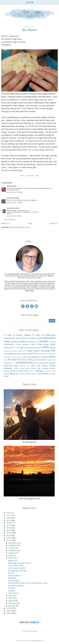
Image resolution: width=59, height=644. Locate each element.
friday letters (33, 351)
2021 (9, 515)
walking (12, 374)
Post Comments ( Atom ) (21, 227)
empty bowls (34, 348)
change (18, 344)
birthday (22, 342)
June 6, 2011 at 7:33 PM (14, 216)
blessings (30, 342)
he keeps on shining (16, 586)
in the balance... (14, 593)
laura (52, 357)
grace (6, 354)
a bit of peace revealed (17, 568)
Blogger (34, 631)
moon (14, 363)
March (11, 601)
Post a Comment (10, 220)
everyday (12, 591)
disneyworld (8, 348)
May (10, 596)
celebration (9, 344)
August (11, 553)
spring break (25, 368)
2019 (9, 520)
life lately (12, 360)
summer (52, 368)
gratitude (33, 354)
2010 (9, 608)
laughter (45, 357)
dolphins (16, 348)
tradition (32, 371)
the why (11, 573)
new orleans (44, 363)
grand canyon (23, 354)
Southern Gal (11, 198)
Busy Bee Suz (11, 208)
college (46, 344)
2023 (9, 513)
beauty (15, 342)
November (13, 545)
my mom (36, 363)
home (43, 354)
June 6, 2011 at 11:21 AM (15, 192)
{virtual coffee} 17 (15, 576)
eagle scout (24, 348)
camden (30, 176)
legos (5, 360)
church (33, 344)
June (11, 558)
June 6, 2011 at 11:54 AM (15, 203)
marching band (32, 360)
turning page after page (17, 571)
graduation (13, 354)
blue (36, 342)
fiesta (6, 351)
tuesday (39, 371)
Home (30, 224)
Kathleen (10, 186)
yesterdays (43, 374)
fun (53, 351)
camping (52, 342)
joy (28, 357)
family (52, 347)
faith (46, 347)
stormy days (36, 368)
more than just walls (16, 565)
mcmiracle (42, 360)
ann (29, 338)
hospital (52, 354)
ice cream (7, 357)
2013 (9, 535)
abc (14, 338)
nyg (50, 363)
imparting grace (17, 357)
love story (21, 360)
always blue (12, 561)
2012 (9, 538)
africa (24, 338)
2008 (9, 613)
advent (18, 338)
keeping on (36, 357)
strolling (45, 368)
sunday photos (10, 371)
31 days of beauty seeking (17, 335)
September (13, 550)
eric (41, 347)
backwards (12, 578)
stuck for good (14, 581)
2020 (9, 518)
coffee (40, 344)
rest (28, 366)
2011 (9, 540)
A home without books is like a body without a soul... (28, 583)
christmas (26, 344)
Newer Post (6, 224)
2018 (9, 523)
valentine (47, 371)
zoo (50, 374)
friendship (45, 351)
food (25, 351)
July (10, 555)
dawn (53, 344)
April (10, 598)
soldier (16, 368)
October (12, 548)
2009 (9, 611)
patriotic (23, 366)
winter (29, 374)
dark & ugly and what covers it (20, 563)
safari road (35, 366)
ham (39, 354)
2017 (9, 525)
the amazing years (30, 442)
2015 (9, 530)
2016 (9, 528)
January (12, 606)
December (13, 543)
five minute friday (15, 351)
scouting (44, 366)
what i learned (21, 374)
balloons (34, 338)
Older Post (53, 224)
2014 (9, 533)
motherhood (24, 363)
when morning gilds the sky (29, 499)
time (37, 176)
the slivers (12, 588)
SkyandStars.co (37, 641)
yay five (35, 374)
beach (40, 338)
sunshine (20, 371)
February (12, 603)
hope (48, 354)
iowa (25, 357)
